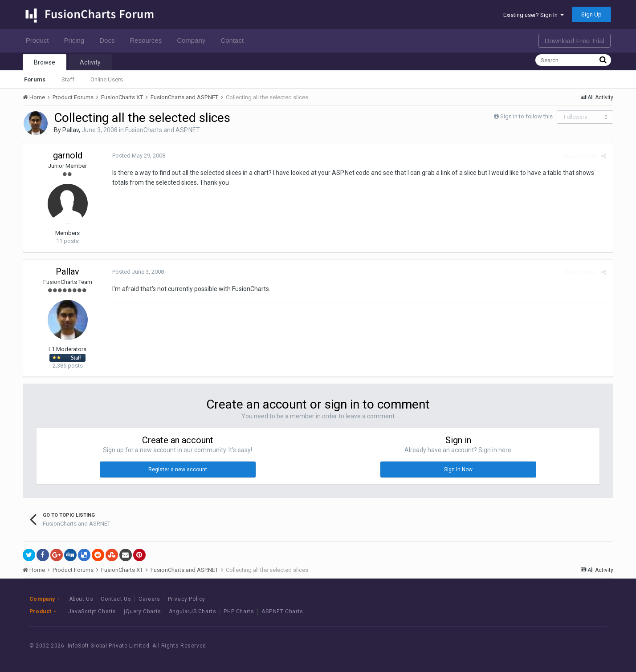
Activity (90, 62)
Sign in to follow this (526, 116)
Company (194, 40)
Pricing (76, 40)
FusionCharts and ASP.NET (163, 130)
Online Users (107, 79)
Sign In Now (458, 470)
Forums (35, 79)
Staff (68, 79)
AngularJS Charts (193, 611)
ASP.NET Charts (282, 611)
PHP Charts (239, 611)
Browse (45, 62)
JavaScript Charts (92, 611)
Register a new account (178, 470)
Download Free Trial (575, 41)
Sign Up (591, 14)
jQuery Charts (143, 611)
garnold (68, 155)
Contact (234, 40)
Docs (109, 40)
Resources (148, 40)
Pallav (71, 130)
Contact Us (116, 599)
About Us (81, 599)
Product (40, 40)
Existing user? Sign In (534, 15)
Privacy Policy (187, 599)
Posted (139, 156)
